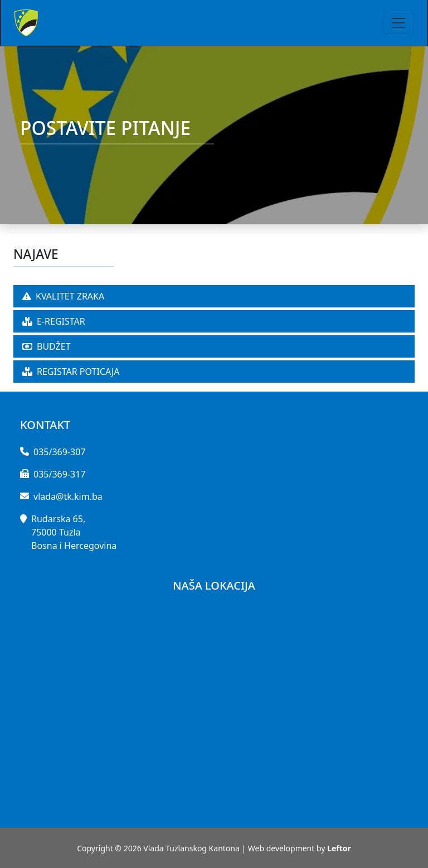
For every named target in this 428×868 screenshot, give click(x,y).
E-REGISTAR (54, 321)
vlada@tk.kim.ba (68, 496)
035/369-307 (59, 452)
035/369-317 (59, 474)
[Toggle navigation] (398, 23)
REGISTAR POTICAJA (71, 372)
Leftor (339, 848)
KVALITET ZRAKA (63, 296)
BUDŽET (47, 346)
